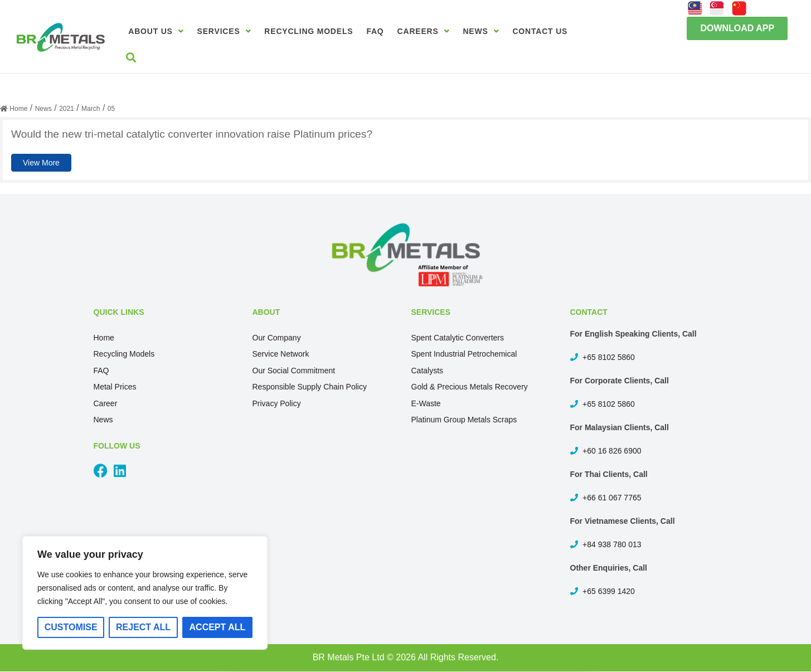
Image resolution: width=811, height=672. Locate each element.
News (481, 31)
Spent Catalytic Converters (458, 338)
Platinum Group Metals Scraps (464, 420)
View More (41, 163)
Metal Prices (115, 387)
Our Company (277, 338)
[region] (145, 593)
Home (104, 338)
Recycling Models (309, 31)
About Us (156, 31)
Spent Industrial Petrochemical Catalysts (464, 362)
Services (224, 31)
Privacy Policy (277, 403)
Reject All (143, 627)
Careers (424, 31)
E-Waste (426, 403)
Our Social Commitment (294, 371)
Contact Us (540, 31)
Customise (71, 627)
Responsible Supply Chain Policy (310, 387)
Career (106, 403)
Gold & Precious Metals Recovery (470, 387)
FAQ (375, 31)
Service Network (281, 354)
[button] (737, 28)
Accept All (218, 627)
